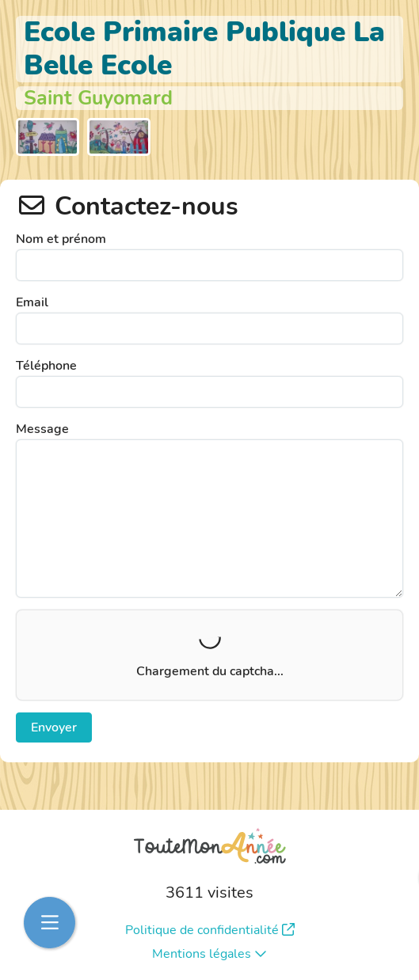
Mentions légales (209, 954)
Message (42, 429)
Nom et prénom (61, 239)
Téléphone (46, 366)
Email (32, 302)
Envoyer (54, 727)
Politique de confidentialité (210, 930)
